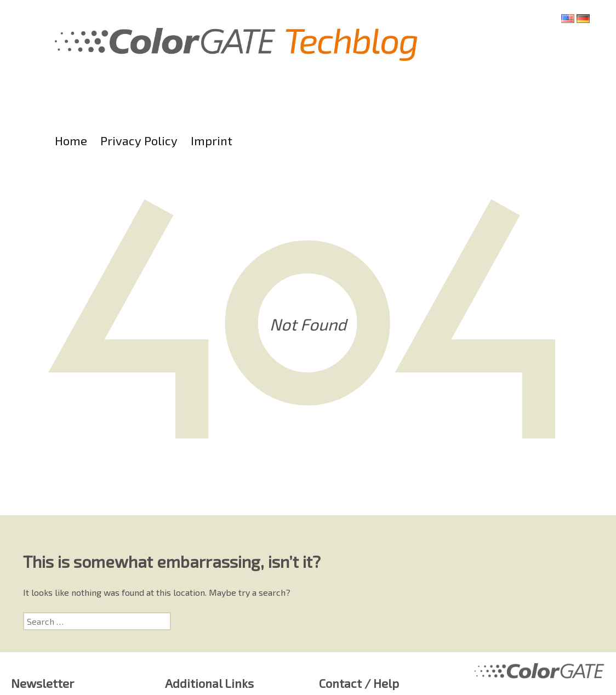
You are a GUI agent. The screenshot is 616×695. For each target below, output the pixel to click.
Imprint (212, 140)
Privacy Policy (139, 140)
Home (71, 140)
